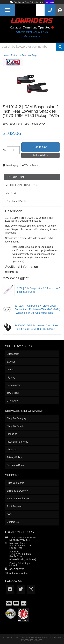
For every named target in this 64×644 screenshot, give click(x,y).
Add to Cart (41, 147)
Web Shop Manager (33, 640)
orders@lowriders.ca (20, 573)
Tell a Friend (32, 165)
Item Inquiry (12, 165)
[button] (32, 47)
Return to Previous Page (24, 55)
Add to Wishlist (41, 155)
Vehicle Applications (21, 185)
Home (6, 55)
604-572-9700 (17, 569)
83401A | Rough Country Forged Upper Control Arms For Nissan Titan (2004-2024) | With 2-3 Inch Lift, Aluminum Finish (37, 309)
